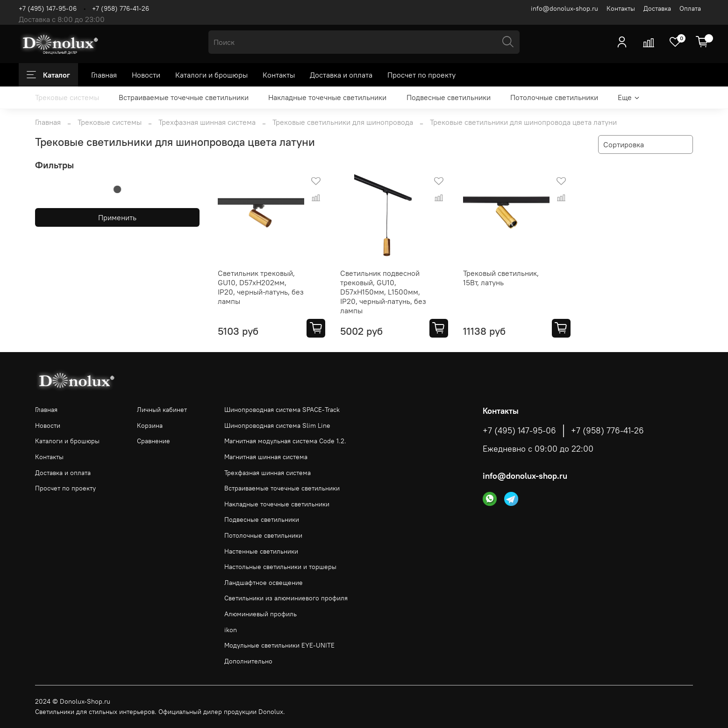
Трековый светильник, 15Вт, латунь (501, 278)
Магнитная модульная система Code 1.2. (285, 441)
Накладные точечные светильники (327, 97)
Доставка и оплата (341, 75)
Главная (104, 75)
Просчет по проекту (421, 75)
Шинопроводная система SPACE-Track (282, 410)
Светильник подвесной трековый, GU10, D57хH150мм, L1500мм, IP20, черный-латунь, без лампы (383, 292)
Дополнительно (248, 661)
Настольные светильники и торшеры (280, 567)
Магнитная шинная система (266, 457)
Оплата (690, 8)
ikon (231, 630)
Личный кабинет (162, 410)
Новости (146, 75)
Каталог (48, 75)
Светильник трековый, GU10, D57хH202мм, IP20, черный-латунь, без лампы (261, 287)
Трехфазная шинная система (207, 122)
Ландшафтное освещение (264, 583)
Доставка (657, 8)
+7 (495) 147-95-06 (48, 8)
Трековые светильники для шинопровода (343, 122)
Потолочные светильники (554, 97)
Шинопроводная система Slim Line (277, 425)
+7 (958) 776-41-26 (121, 8)
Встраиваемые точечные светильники (184, 97)
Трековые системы (67, 97)
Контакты (621, 8)
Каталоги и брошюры (211, 75)
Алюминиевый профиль (261, 614)
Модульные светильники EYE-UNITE (279, 645)
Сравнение (153, 441)
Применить (117, 217)
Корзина (150, 425)
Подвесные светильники (449, 97)
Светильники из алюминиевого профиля (286, 598)
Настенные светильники (261, 551)
